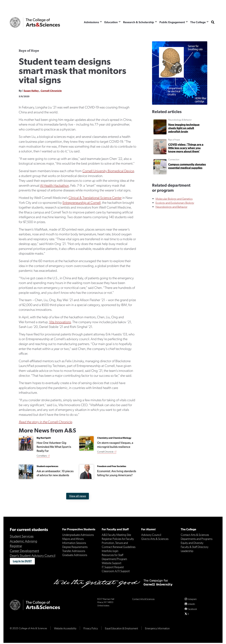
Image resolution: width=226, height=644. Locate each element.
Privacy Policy (91, 629)
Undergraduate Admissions (78, 535)
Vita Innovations (60, 322)
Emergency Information (157, 629)
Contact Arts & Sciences (195, 535)
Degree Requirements (75, 547)
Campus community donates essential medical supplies (187, 166)
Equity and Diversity (192, 543)
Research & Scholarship (139, 22)
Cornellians (42, 456)
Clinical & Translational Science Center (95, 197)
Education (111, 22)
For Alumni (148, 529)
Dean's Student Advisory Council (33, 555)
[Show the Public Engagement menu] (187, 22)
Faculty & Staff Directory (195, 547)
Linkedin (191, 605)
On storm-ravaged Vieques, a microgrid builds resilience (115, 445)
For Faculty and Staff (115, 529)
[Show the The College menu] (208, 22)
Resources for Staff (112, 555)
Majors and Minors (73, 539)
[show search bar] (213, 22)
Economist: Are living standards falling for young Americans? (116, 473)
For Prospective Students (79, 529)
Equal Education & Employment (121, 629)
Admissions (91, 22)
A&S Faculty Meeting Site (116, 535)
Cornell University (15, 22)
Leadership (187, 551)
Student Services (22, 536)
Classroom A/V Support (116, 571)
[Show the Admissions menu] (101, 22)
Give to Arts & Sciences (155, 539)
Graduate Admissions (75, 555)
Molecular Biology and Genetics (174, 199)
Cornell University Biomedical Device (108, 171)
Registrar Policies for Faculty (118, 539)
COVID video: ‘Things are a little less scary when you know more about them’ (186, 148)
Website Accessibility (65, 629)
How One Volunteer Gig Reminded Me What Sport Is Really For (54, 447)
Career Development (24, 551)
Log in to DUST (22, 561)
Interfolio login (110, 551)
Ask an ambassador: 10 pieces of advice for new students (55, 473)
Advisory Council (151, 535)
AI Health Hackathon (54, 185)
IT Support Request (113, 567)
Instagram (192, 600)
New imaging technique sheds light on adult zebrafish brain (184, 128)
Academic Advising (23, 541)
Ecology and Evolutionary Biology (175, 203)
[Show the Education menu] (120, 22)
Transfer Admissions (74, 551)
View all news (77, 496)
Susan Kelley (31, 91)
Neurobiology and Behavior (171, 207)
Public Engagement (172, 22)
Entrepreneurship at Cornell (82, 202)
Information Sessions (74, 543)
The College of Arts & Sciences (43, 22)
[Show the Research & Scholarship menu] (156, 22)
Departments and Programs (197, 539)
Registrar (16, 546)
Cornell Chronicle (51, 91)
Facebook (192, 610)
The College (198, 22)
